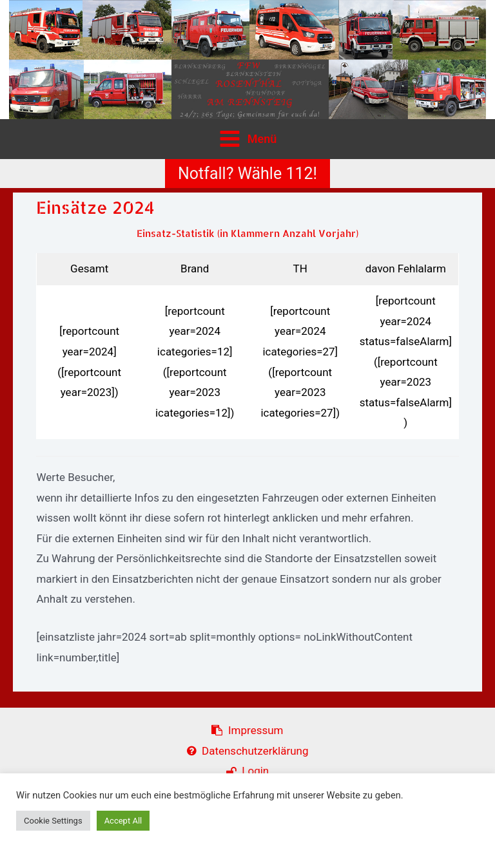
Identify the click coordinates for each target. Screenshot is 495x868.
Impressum (247, 730)
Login (247, 771)
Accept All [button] (123, 821)
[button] (247, 174)
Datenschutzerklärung (248, 751)
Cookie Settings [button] (53, 821)
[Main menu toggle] (247, 139)
